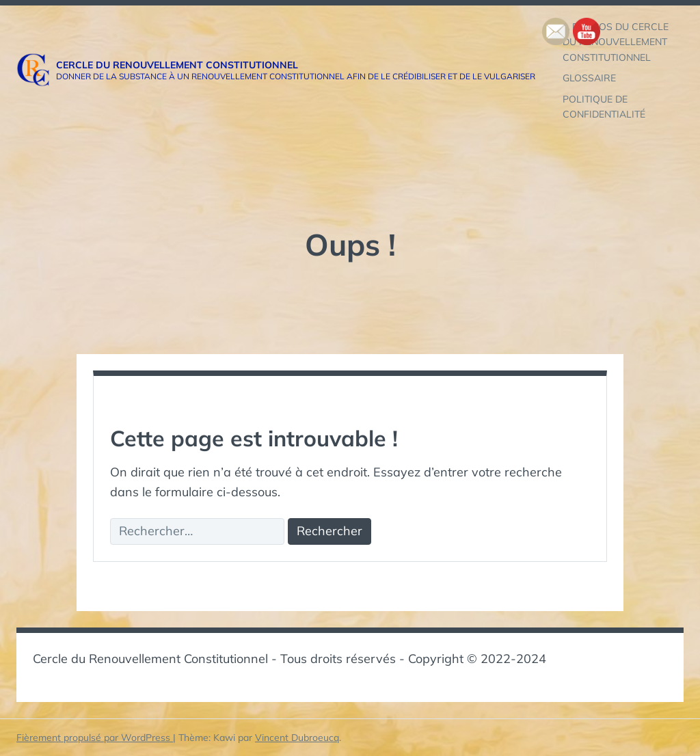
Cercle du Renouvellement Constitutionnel (177, 65)
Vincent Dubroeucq (297, 738)
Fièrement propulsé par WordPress (95, 738)
